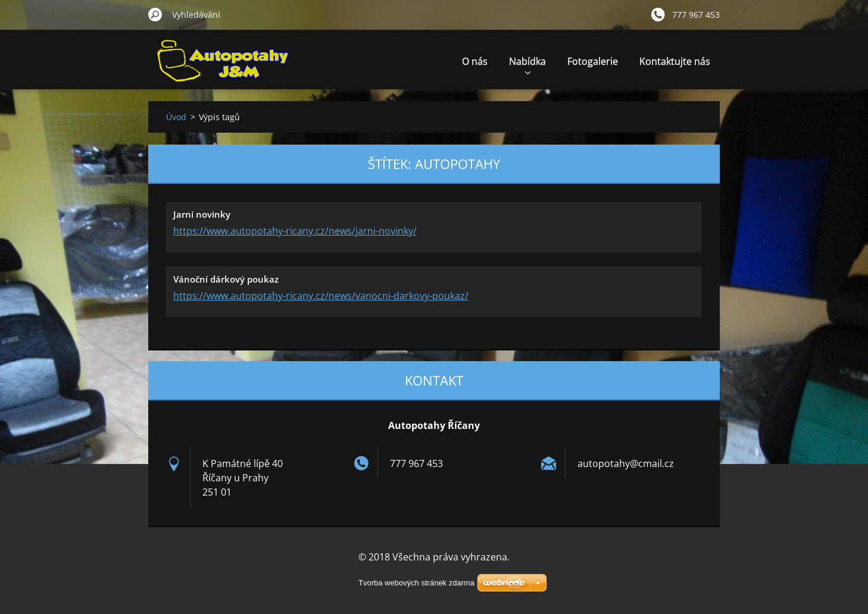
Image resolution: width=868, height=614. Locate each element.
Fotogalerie (593, 61)
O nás (475, 61)
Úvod (176, 117)
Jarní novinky (202, 214)
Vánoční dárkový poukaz (226, 279)
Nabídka (527, 65)
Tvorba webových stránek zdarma (416, 583)
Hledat (155, 14)
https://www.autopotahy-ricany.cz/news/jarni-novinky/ (295, 231)
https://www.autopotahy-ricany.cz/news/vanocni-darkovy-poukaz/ (321, 296)
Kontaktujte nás (675, 61)
